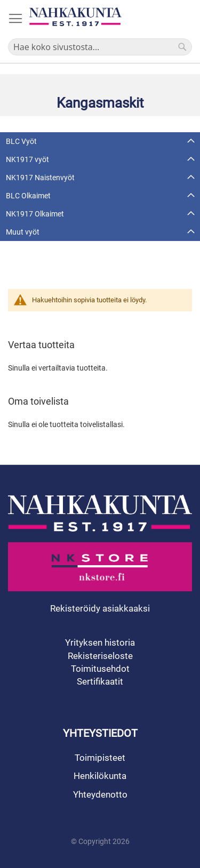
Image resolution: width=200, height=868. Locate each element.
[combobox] (100, 47)
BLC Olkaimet (28, 196)
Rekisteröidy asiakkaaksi (100, 608)
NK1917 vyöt (27, 159)
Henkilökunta (100, 776)
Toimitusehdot (100, 669)
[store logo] (75, 17)
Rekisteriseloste (100, 656)
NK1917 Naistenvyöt (40, 178)
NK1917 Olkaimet (35, 214)
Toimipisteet (100, 758)
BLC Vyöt (21, 141)
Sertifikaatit (100, 681)
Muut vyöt (23, 232)
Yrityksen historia (100, 642)
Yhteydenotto (100, 794)
